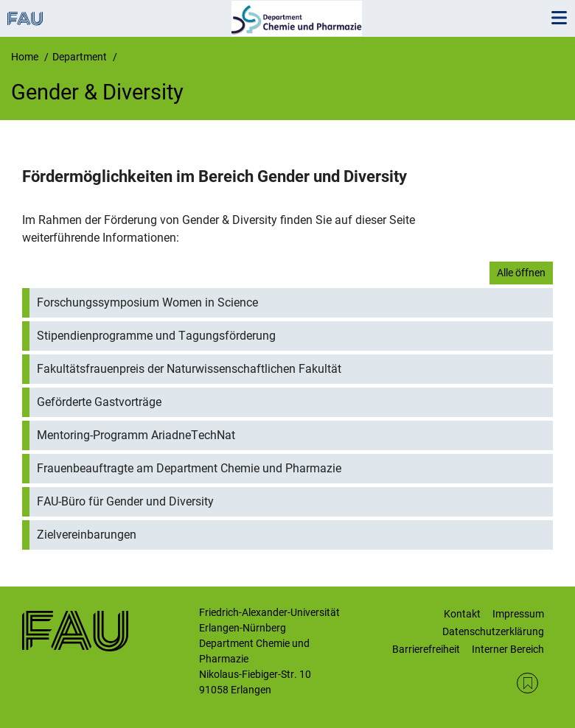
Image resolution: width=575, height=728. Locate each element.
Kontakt (462, 614)
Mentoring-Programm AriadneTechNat (136, 435)
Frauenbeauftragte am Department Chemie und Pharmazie (189, 468)
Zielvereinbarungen (87, 535)
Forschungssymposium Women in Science (147, 302)
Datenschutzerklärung (493, 631)
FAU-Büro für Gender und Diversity (125, 501)
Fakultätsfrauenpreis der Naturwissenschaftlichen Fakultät (189, 369)
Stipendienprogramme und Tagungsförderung (156, 336)
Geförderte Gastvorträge (99, 402)
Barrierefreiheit (426, 649)
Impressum (518, 614)
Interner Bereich (508, 649)
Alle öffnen (521, 273)
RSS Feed (527, 683)
